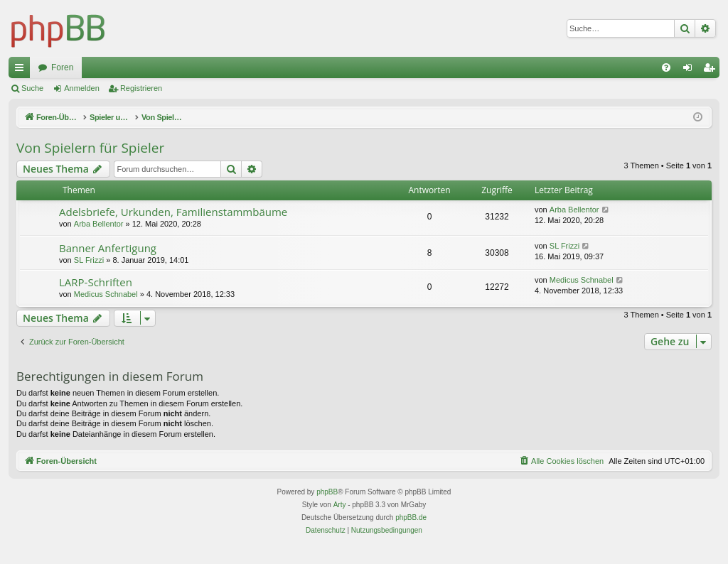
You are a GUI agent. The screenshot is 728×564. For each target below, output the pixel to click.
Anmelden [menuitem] (691, 70)
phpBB (327, 492)
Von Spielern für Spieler (90, 148)
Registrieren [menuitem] (712, 70)
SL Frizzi (89, 260)
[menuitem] (666, 67)
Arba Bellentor (99, 224)
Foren (62, 67)
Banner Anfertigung (108, 248)
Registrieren (141, 88)
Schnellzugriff (22, 70)
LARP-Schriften (96, 282)
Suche (32, 88)
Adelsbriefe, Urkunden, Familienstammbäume (173, 212)
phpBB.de (411, 517)
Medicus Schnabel (106, 294)
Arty (340, 505)
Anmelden (82, 88)
